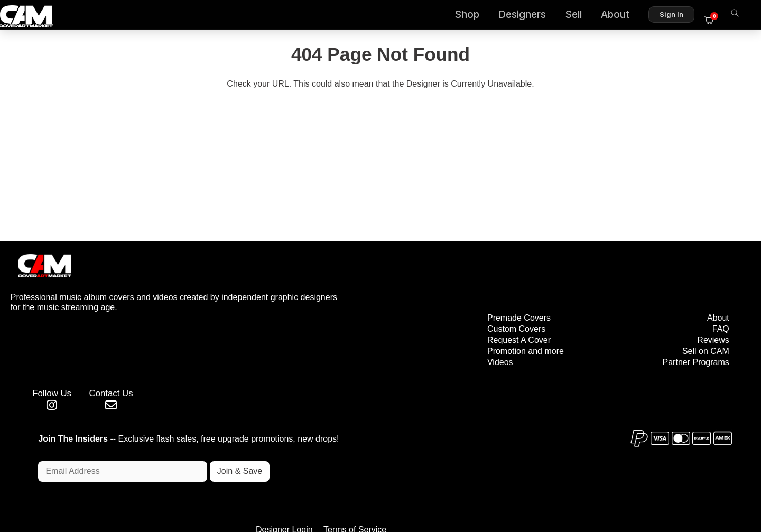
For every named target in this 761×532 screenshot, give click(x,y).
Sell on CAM (704, 305)
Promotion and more (476, 305)
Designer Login (344, 479)
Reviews (712, 293)
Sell (580, 16)
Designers (528, 16)
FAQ (719, 282)
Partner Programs (694, 316)
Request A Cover (469, 293)
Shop (473, 16)
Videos (451, 316)
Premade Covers (469, 271)
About (621, 16)
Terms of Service (414, 479)
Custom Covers (467, 282)
